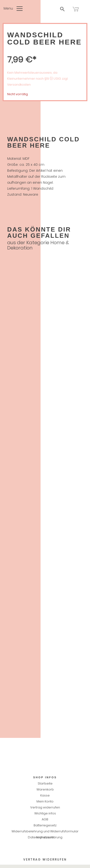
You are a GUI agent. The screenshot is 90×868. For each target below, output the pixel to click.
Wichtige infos (45, 813)
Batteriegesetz (45, 825)
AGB (45, 819)
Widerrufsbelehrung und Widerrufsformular (45, 831)
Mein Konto (45, 801)
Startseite (45, 783)
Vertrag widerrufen (45, 807)
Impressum (45, 837)
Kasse (45, 795)
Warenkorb (45, 789)
